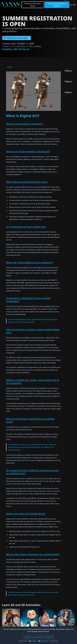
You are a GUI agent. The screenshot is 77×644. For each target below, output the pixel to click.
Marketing (54, 641)
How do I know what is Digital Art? (25, 124)
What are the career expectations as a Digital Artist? (30, 420)
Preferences (43, 641)
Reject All (50, 637)
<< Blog (9, 67)
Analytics (33, 641)
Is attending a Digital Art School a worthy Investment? (28, 300)
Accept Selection (39, 637)
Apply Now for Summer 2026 (17, 38)
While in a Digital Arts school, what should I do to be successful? (33, 382)
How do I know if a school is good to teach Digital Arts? (33, 331)
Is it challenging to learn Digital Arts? (26, 227)
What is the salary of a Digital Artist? (26, 514)
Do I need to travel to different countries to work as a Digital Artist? (32, 472)
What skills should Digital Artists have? (27, 182)
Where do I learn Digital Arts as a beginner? (30, 262)
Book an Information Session (33, 5)
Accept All (27, 637)
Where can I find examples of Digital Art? (28, 151)
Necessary (23, 641)
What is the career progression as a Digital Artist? (33, 554)
